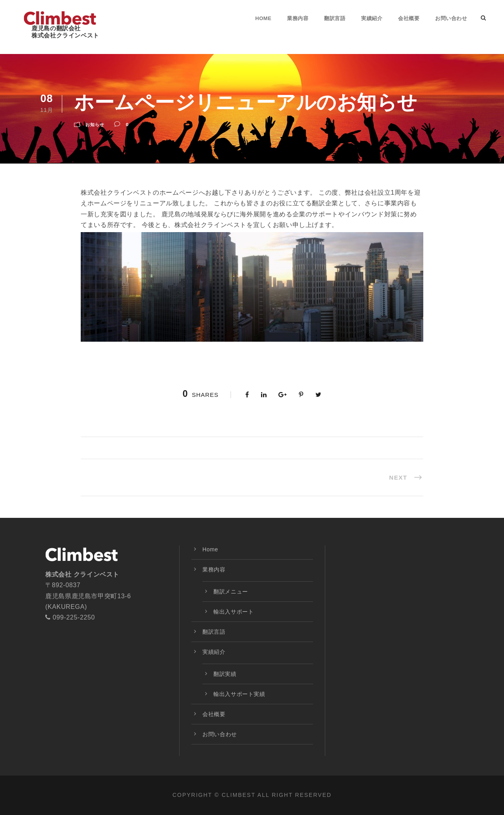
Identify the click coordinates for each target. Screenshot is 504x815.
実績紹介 (372, 18)
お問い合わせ (451, 18)
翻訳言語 (335, 18)
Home (263, 18)
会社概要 (409, 18)
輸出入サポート (233, 612)
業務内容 (298, 18)
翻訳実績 (225, 674)
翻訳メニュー (231, 592)
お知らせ (95, 124)
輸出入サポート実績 (239, 694)
